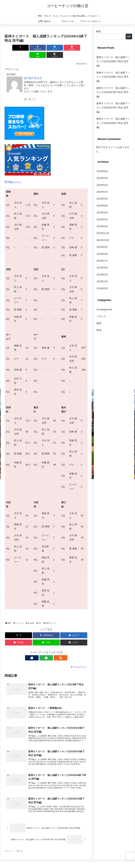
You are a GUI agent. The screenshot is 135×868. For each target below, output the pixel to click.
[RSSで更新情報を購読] (34, 92)
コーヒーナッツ (33, 71)
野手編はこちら (13, 175)
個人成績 (30, 616)
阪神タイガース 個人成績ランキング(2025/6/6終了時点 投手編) (113, 123)
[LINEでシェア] (67, 48)
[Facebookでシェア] (25, 48)
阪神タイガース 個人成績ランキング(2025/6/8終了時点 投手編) (113, 61)
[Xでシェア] (11, 48)
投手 (39, 616)
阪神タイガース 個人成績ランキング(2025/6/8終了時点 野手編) (113, 77)
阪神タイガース (50, 616)
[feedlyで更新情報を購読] (30, 92)
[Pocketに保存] (53, 48)
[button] (81, 48)
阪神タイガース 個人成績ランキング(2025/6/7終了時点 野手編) (113, 92)
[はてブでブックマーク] (39, 48)
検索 (98, 31)
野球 (8, 616)
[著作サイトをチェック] (25, 92)
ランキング (19, 616)
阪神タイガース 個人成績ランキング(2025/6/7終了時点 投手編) (113, 108)
